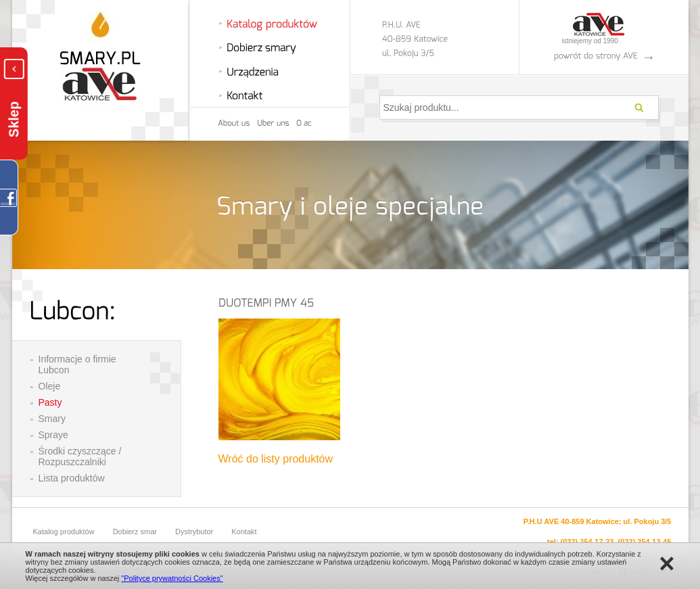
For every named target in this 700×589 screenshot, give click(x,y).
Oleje (50, 386)
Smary (52, 419)
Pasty (50, 402)
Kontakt (244, 532)
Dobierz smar (135, 532)
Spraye (53, 435)
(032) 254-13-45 (645, 542)
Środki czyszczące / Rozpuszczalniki (80, 456)
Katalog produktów (64, 532)
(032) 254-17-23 (587, 542)
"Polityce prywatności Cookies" (172, 578)
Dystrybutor (194, 532)
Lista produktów (72, 478)
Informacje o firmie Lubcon (77, 364)
